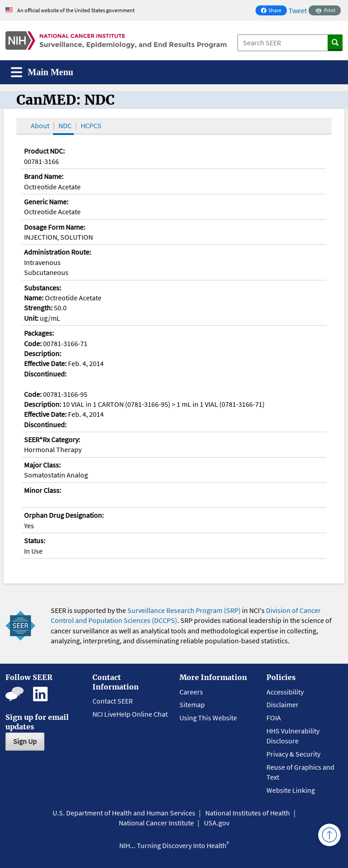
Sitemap (192, 704)
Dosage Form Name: (55, 227)
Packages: (39, 333)
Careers (191, 692)
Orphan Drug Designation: (64, 515)
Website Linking (291, 790)
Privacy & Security (293, 754)
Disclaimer (283, 704)
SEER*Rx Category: (52, 439)
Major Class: (42, 465)
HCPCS (91, 125)
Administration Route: (58, 252)
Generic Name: (46, 202)
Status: (35, 540)
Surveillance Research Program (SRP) (184, 610)
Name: (34, 298)
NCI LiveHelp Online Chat (130, 714)
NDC (65, 125)
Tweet (298, 10)
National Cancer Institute (156, 823)
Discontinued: (45, 374)
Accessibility (285, 692)
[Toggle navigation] (42, 72)
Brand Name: (44, 176)
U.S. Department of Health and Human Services (124, 813)
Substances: (43, 288)
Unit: (31, 318)
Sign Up (25, 741)
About (40, 125)
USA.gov (217, 823)
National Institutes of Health (248, 813)
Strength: (38, 308)
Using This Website (208, 718)
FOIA (274, 718)
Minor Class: (43, 490)
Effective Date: (45, 363)
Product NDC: (44, 151)
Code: (33, 343)
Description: (43, 353)
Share (274, 11)
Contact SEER (113, 701)
